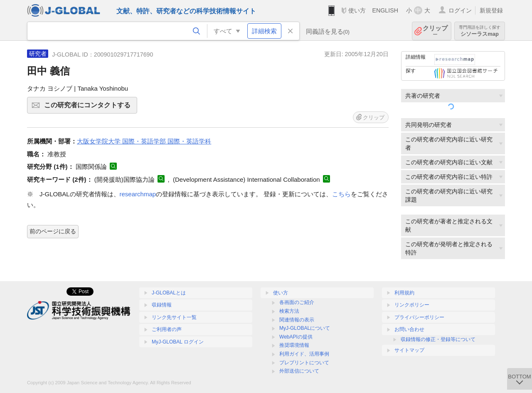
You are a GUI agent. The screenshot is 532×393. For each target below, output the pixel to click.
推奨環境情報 (294, 345)
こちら (341, 194)
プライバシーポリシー (419, 317)
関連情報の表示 (297, 320)
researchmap (138, 194)
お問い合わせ (409, 329)
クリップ (435, 31)
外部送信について (299, 371)
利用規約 (404, 293)
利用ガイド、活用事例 (304, 354)
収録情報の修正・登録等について (438, 339)
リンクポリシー (412, 305)
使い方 (357, 10)
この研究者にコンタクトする (89, 108)
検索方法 (289, 311)
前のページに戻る (53, 231)
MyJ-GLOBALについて (305, 328)
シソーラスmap (480, 31)
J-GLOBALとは (169, 293)
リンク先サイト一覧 (174, 317)
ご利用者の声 (167, 329)
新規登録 (491, 10)
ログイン (460, 10)
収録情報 (162, 305)
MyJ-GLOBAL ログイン (178, 342)
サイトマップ (409, 350)
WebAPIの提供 (296, 337)
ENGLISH (385, 10)
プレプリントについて (304, 363)
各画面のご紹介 (297, 302)
